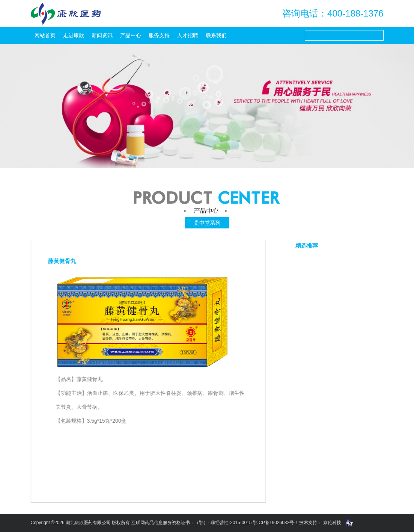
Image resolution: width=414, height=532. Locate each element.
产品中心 (131, 35)
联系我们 (216, 35)
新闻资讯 (102, 35)
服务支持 (159, 35)
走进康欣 (74, 35)
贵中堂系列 (207, 223)
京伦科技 (332, 523)
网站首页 (45, 35)
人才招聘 (188, 35)
